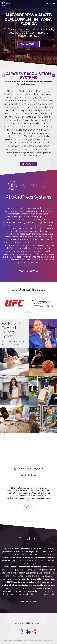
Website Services (28, 271)
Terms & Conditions (48, 641)
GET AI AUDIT (29, 45)
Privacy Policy (38, 641)
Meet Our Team (28, 609)
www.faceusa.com (28, 508)
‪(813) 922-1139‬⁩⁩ (20, 624)
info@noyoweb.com (36, 623)
